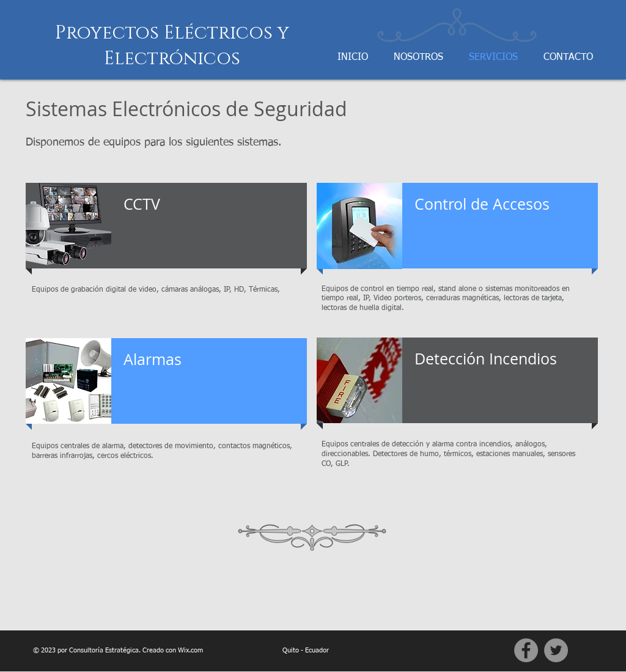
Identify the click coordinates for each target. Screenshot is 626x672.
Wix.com (190, 650)
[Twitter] (556, 650)
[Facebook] (526, 650)
